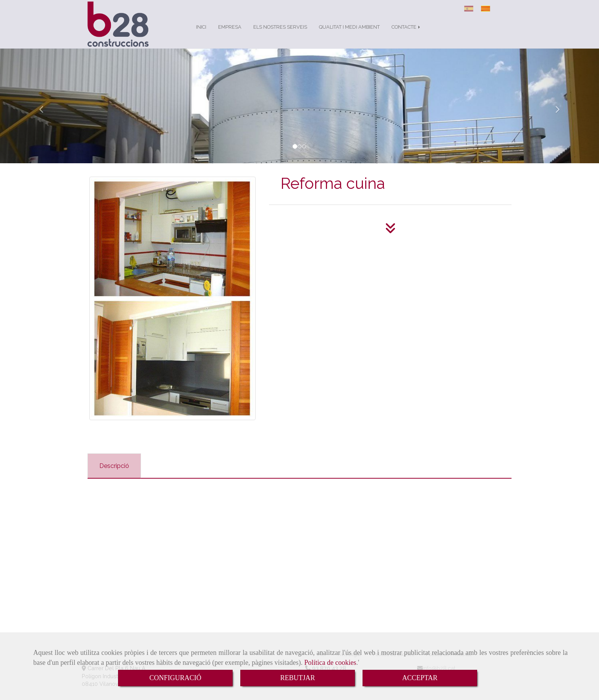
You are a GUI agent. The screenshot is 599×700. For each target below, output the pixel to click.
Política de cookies (330, 663)
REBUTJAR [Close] (297, 678)
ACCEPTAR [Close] (420, 678)
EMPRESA (230, 35)
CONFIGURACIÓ (175, 678)
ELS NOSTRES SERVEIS (280, 35)
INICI (201, 35)
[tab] (114, 473)
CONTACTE (406, 35)
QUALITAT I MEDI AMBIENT (349, 35)
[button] (45, 114)
